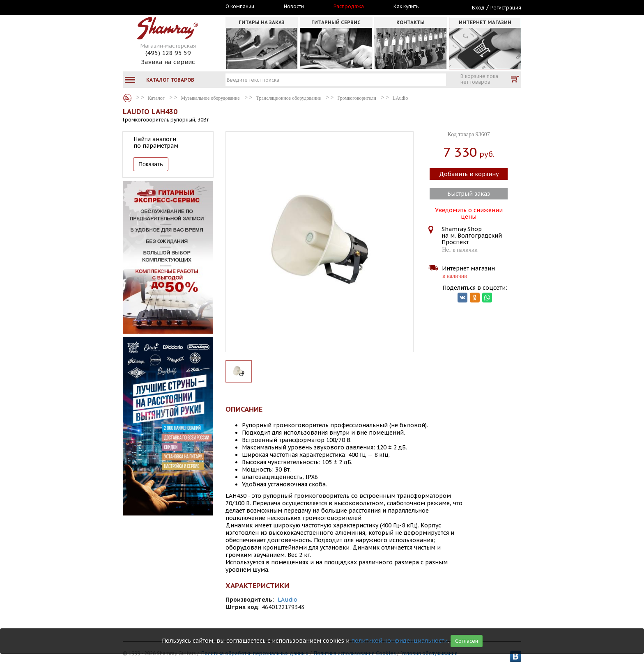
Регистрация (506, 8)
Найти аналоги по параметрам (156, 142)
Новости (294, 7)
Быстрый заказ (469, 194)
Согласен (467, 641)
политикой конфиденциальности (399, 641)
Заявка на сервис (168, 62)
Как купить (406, 7)
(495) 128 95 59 (168, 53)
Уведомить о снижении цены (469, 213)
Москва (161, 7)
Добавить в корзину (469, 174)
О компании (240, 7)
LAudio (287, 600)
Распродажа (349, 7)
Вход (478, 8)
